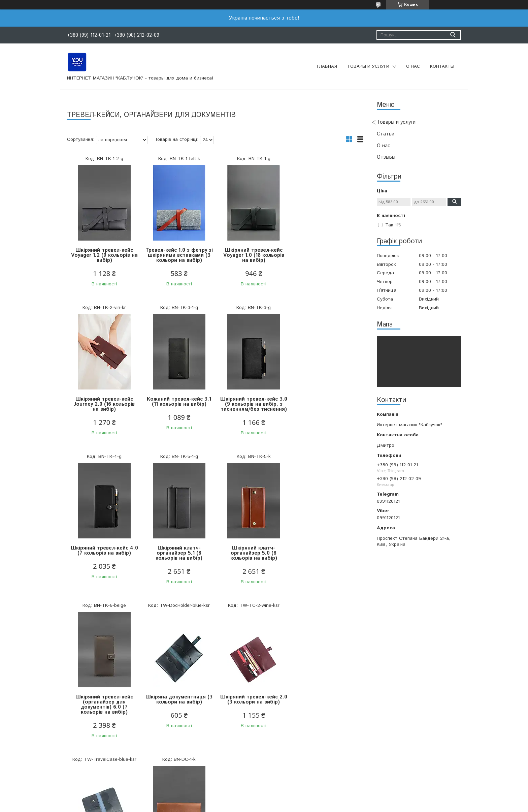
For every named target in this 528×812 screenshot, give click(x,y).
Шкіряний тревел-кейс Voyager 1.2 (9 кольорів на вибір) (104, 255)
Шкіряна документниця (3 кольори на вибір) (252, 551)
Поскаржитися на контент (267, 805)
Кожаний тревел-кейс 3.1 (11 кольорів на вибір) (104, 402)
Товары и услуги (368, 67)
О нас (413, 67)
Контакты (442, 67)
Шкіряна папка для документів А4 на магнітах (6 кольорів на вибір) (178, 710)
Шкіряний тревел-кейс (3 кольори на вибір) (104, 705)
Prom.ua (296, 793)
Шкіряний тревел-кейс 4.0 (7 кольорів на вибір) (252, 402)
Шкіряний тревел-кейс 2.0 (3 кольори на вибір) (326, 551)
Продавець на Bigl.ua (264, 799)
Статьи (386, 134)
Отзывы (386, 157)
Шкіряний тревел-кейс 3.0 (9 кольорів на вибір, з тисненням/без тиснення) (178, 404)
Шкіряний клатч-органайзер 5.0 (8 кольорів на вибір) (104, 553)
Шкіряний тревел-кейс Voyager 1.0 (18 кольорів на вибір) (252, 255)
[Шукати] (453, 35)
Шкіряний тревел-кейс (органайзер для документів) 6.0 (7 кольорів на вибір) (178, 556)
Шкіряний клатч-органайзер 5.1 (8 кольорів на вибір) (326, 404)
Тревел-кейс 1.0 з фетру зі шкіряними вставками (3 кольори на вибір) (178, 255)
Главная (327, 67)
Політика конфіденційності (321, 805)
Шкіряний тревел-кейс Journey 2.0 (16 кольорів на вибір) (326, 255)
